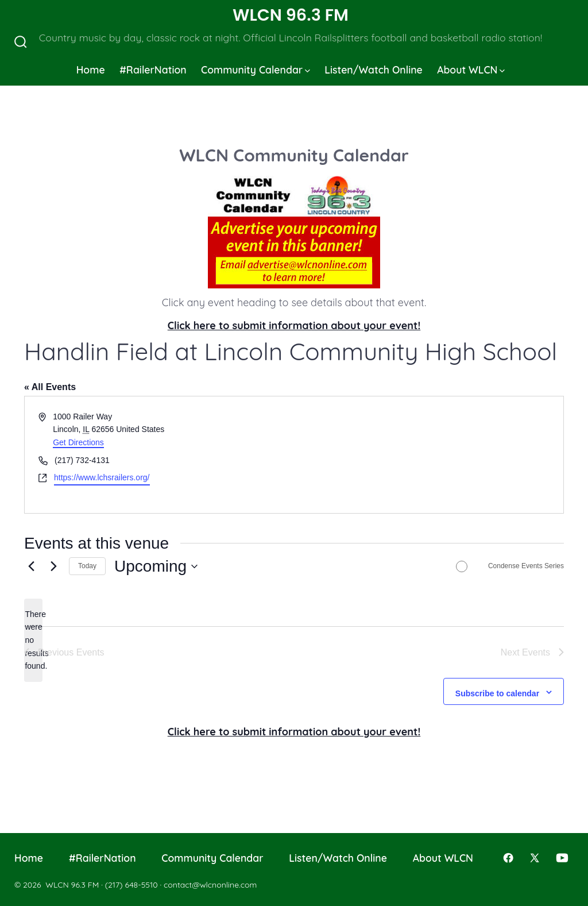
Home (91, 70)
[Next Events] (53, 566)
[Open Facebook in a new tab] (508, 858)
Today (87, 566)
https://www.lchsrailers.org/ (102, 477)
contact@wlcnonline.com (210, 885)
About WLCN (471, 70)
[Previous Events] (31, 566)
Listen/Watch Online (374, 70)
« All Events (50, 387)
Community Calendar (256, 70)
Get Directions (78, 442)
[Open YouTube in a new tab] (562, 858)
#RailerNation (153, 70)
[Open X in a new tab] (535, 858)
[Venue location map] (428, 455)
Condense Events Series (526, 566)
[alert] (33, 640)
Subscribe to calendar (497, 693)
